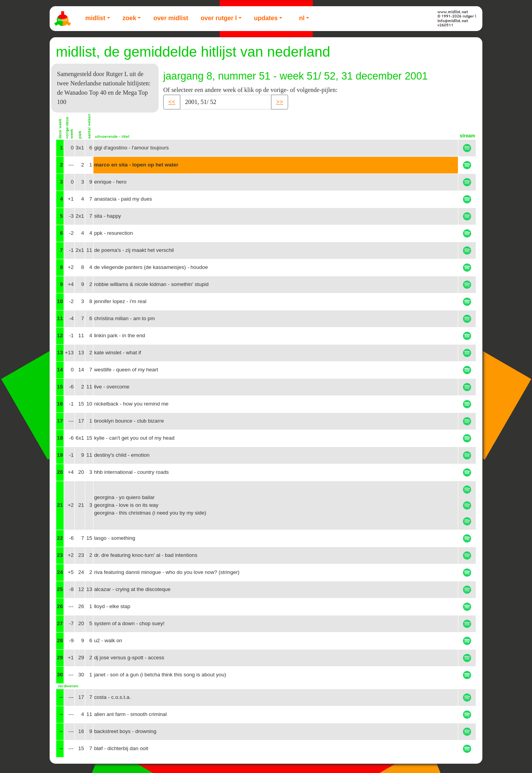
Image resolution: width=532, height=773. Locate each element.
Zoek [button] (130, 18)
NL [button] (302, 18)
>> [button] (280, 102)
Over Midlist (171, 18)
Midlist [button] (95, 18)
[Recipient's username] (226, 102)
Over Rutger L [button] (218, 18)
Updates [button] (266, 18)
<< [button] (172, 102)
